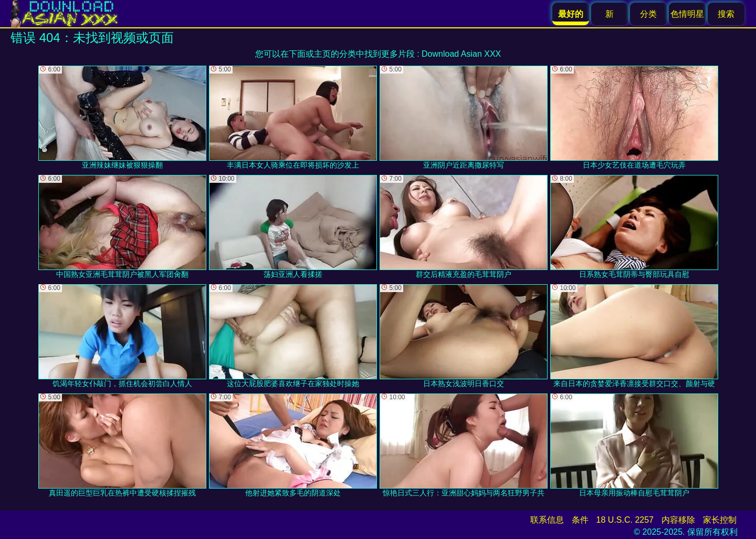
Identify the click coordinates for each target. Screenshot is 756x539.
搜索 (726, 14)
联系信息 (547, 520)
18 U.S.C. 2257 (625, 520)
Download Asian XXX (461, 54)
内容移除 (678, 520)
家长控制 (720, 520)
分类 (648, 14)
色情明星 (687, 14)
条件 (580, 520)
